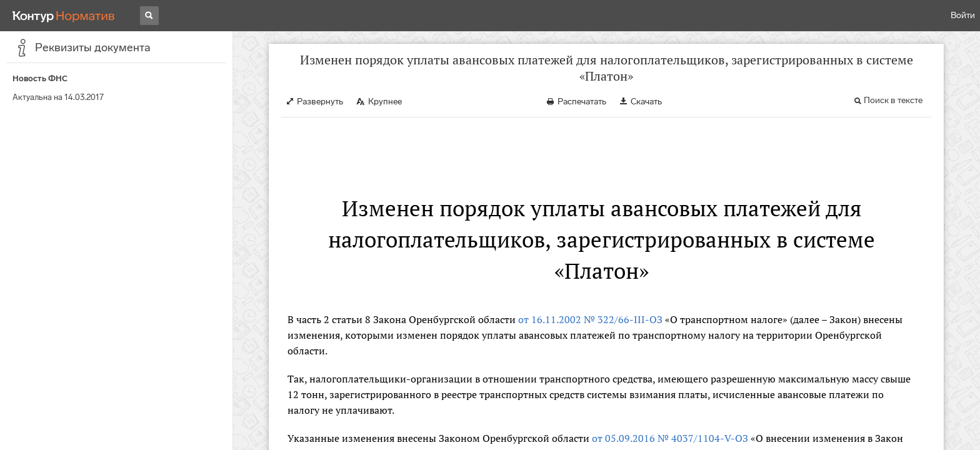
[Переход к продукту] (64, 16)
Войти (963, 15)
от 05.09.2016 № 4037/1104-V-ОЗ (670, 438)
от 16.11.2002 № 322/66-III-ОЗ (590, 319)
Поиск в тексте (893, 100)
